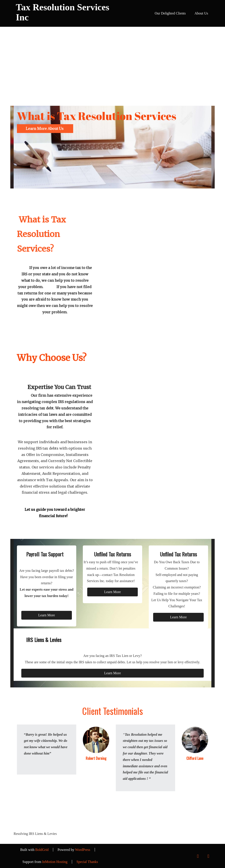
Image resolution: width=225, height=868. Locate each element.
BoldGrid (42, 850)
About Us (201, 13)
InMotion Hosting (55, 862)
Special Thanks (87, 862)
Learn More (47, 615)
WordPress (83, 850)
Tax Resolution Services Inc (63, 12)
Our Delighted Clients (170, 13)
